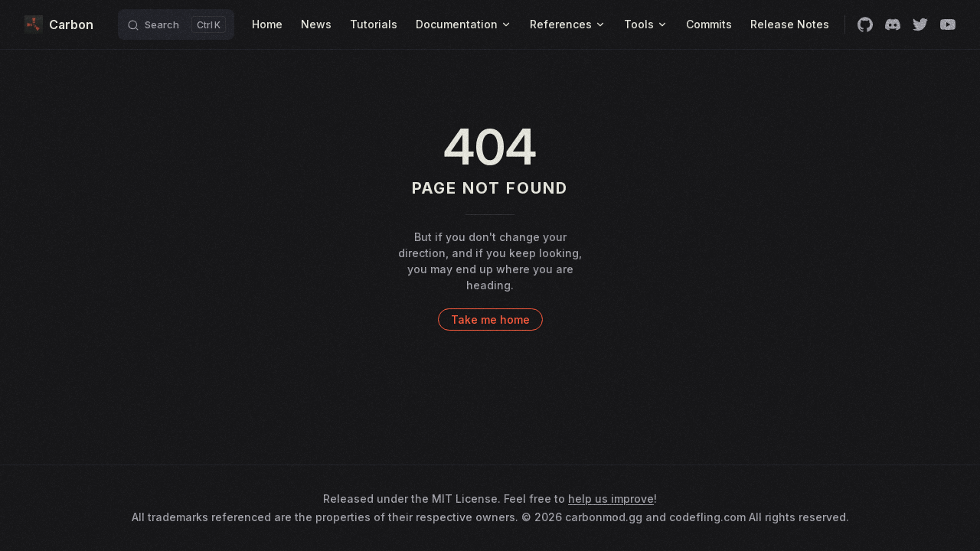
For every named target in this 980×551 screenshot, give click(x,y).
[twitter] (920, 24)
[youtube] (948, 24)
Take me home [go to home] (490, 320)
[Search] (176, 24)
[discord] (893, 24)
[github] (865, 24)
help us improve (611, 499)
